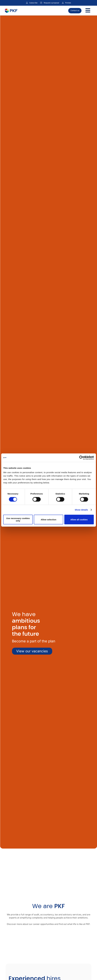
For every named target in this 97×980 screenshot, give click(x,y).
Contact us (75, 10)
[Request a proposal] (41, 3)
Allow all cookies (79, 520)
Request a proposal (51, 3)
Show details (81, 510)
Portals (68, 3)
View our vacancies (32, 651)
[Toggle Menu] (88, 11)
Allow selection (48, 520)
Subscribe (33, 3)
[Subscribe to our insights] (27, 3)
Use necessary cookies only (18, 519)
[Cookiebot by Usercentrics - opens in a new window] (81, 458)
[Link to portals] (63, 3)
